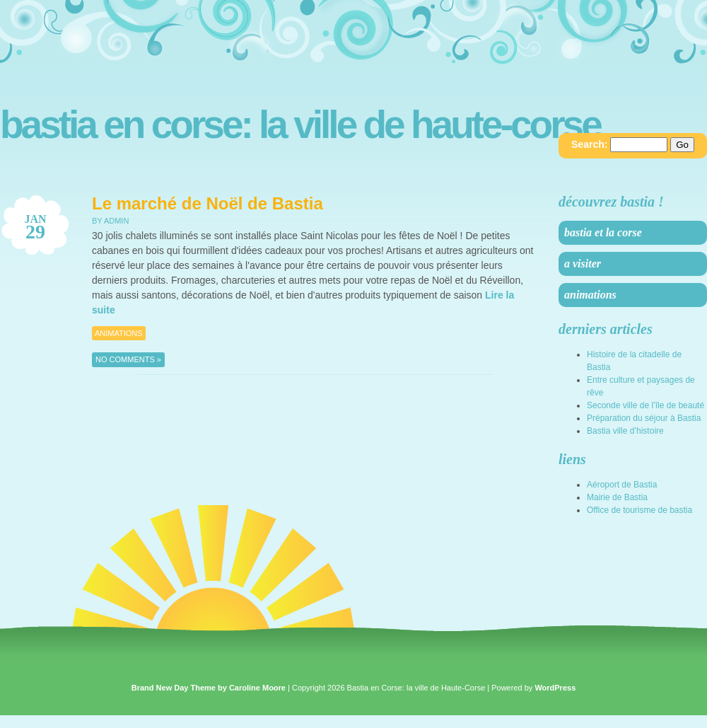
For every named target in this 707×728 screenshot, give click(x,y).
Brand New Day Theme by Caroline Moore (209, 688)
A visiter (583, 264)
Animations (119, 333)
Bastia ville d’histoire (625, 431)
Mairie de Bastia (617, 497)
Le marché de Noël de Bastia (208, 203)
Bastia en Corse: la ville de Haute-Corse (300, 125)
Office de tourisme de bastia (639, 510)
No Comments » (128, 359)
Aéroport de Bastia (622, 485)
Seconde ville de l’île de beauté (645, 405)
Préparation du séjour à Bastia (644, 418)
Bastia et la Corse (603, 232)
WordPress (555, 688)
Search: (589, 144)
